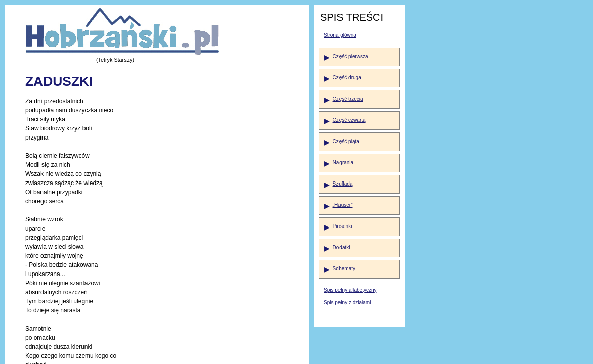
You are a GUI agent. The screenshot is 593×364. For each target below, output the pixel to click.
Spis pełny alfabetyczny (350, 290)
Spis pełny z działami (347, 303)
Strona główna (340, 35)
